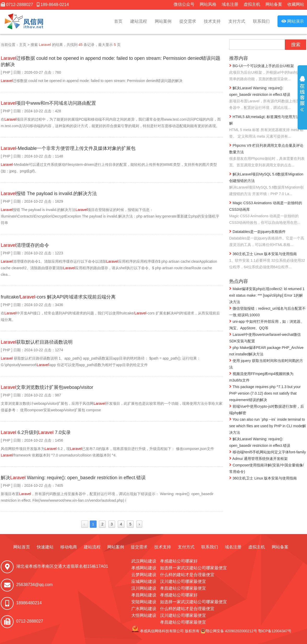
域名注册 (230, 4)
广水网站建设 (144, 609)
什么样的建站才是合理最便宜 (187, 575)
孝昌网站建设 (144, 595)
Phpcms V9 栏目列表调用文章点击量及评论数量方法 (268, 156)
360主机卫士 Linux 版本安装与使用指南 (268, 261)
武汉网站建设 (144, 561)
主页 (23, 45)
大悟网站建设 (144, 615)
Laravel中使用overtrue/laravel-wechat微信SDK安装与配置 (265, 338)
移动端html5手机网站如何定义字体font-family (268, 452)
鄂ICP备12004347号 (275, 631)
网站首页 (22, 547)
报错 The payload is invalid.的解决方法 (49, 194)
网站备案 (274, 4)
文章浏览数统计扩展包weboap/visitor (47, 387)
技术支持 (212, 21)
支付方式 (237, 21)
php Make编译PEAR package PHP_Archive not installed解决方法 (266, 351)
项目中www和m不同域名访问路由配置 (48, 103)
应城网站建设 (144, 581)
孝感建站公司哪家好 (179, 561)
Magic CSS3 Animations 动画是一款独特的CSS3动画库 (268, 213)
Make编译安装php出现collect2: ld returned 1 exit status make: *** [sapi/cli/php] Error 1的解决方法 (267, 295)
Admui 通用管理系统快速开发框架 (258, 458)
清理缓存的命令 (25, 245)
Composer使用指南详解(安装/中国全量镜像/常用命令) (267, 468)
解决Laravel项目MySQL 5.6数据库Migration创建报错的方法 (268, 184)
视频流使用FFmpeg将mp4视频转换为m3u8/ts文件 (261, 377)
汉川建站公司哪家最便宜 (183, 581)
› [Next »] (139, 524)
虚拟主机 (252, 4)
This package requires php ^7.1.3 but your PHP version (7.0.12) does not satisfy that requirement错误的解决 (265, 393)
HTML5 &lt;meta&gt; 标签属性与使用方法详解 (268, 127)
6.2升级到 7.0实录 (36, 432)
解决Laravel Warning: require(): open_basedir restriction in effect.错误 (268, 98)
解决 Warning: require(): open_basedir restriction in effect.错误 (73, 478)
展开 (302, 97)
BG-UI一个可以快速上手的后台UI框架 (268, 73)
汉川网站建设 (144, 588)
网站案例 (163, 21)
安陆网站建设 (144, 602)
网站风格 (208, 4)
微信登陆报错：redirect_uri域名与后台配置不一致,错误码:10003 (267, 311)
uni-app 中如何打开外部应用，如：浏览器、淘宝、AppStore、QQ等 (267, 324)
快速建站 (45, 547)
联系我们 (261, 21)
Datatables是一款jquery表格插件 (268, 239)
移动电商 (69, 547)
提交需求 (188, 21)
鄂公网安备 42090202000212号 (229, 631)
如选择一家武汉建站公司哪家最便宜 (193, 568)
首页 (118, 21)
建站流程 (139, 21)
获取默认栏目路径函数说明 (37, 342)
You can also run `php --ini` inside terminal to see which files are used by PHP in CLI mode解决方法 (268, 426)
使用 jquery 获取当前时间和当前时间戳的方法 (266, 364)
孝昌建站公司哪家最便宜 (183, 588)
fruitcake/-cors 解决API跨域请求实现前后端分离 (58, 297)
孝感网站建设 (144, 568)
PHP (7, 72)
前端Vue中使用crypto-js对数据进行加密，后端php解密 (267, 409)
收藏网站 (296, 4)
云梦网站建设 (144, 575)
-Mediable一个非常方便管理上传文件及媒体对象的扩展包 (68, 148)
